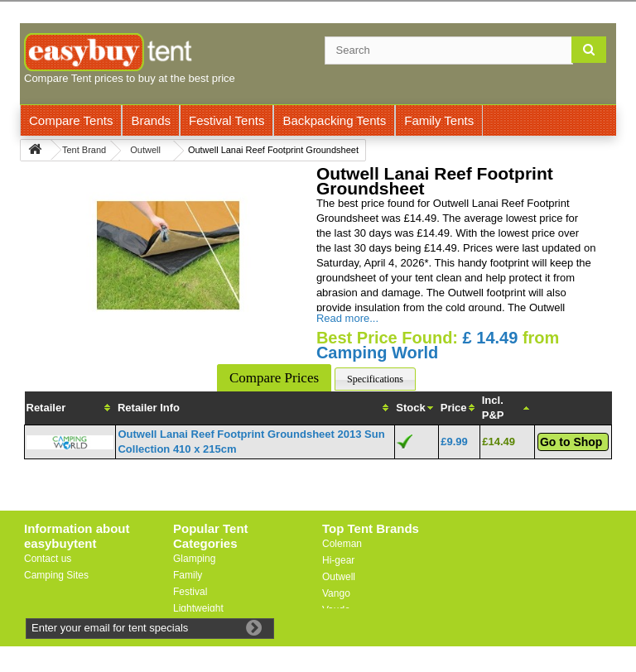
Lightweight (198, 608)
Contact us (48, 559)
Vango (336, 593)
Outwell (339, 577)
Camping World (377, 353)
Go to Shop (571, 442)
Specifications (375, 379)
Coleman (342, 544)
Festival (190, 592)
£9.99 (454, 442)
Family (188, 575)
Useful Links (51, 592)
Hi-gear (338, 560)
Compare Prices (274, 378)
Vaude (336, 610)
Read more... (347, 318)
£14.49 (499, 442)
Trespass (342, 626)
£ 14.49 (491, 338)
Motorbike (195, 625)
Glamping (194, 559)
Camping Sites (56, 575)
